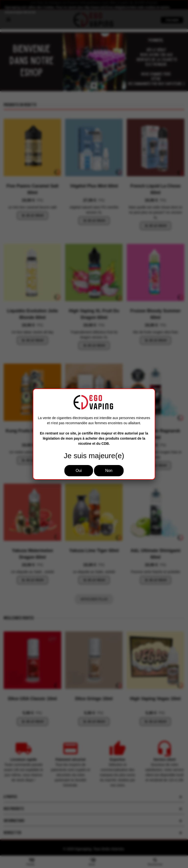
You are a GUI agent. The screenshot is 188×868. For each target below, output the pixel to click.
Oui (79, 471)
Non (109, 471)
